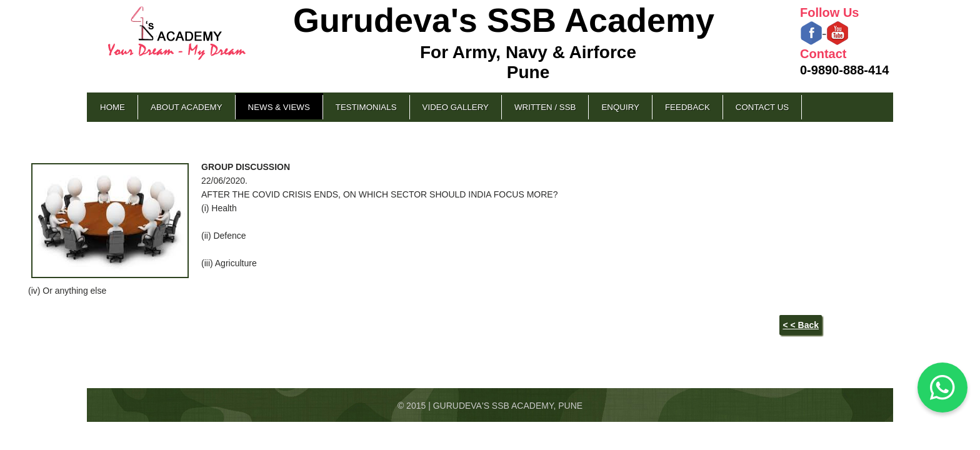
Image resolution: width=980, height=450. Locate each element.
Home (112, 107)
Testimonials (366, 107)
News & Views (279, 107)
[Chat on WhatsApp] (942, 387)
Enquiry (620, 107)
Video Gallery (456, 107)
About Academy (187, 107)
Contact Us (762, 107)
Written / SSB (545, 107)
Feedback (687, 107)
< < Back (801, 325)
